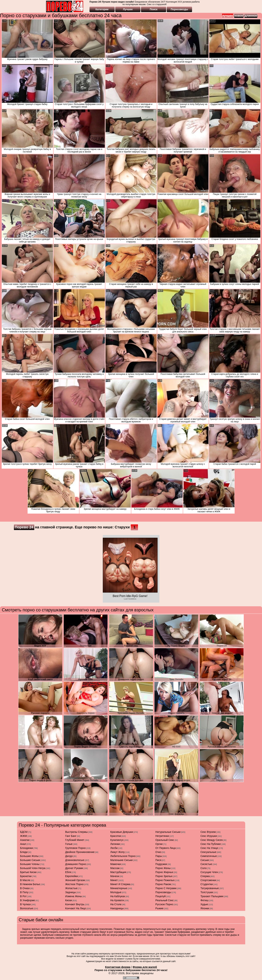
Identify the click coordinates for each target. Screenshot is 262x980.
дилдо (69, 856)
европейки (71, 876)
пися (158, 860)
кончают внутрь (75, 904)
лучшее (228, 16)
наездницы (117, 908)
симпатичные (209, 856)
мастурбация (118, 872)
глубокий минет (75, 840)
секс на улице (209, 848)
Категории (102, 9)
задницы (70, 892)
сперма (205, 876)
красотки (116, 836)
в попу (24, 892)
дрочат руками (74, 868)
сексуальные (208, 852)
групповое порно (75, 848)
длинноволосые (75, 860)
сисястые (206, 864)
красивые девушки (122, 832)
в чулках (25, 904)
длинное (251, 16)
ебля (68, 872)
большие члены (30, 864)
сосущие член (209, 872)
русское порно (164, 904)
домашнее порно (76, 864)
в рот (23, 896)
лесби (114, 848)
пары (159, 856)
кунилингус (117, 840)
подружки (161, 864)
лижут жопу (117, 852)
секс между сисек (212, 840)
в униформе (28, 900)
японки (205, 908)
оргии (159, 844)
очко (158, 852)
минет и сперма (120, 884)
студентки (207, 884)
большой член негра (33, 868)
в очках (25, 888)
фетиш (204, 900)
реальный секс (165, 900)
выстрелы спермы (76, 832)
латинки (115, 844)
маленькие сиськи (121, 860)
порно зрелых (164, 876)
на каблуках (118, 896)
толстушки (207, 892)
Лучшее (128, 9)
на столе (116, 904)
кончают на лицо (76, 908)
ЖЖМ (24, 836)
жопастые (71, 888)
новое (239, 16)
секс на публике (211, 844)
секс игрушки (209, 836)
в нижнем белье (30, 884)
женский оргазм (75, 880)
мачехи (115, 876)
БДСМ (24, 832)
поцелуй (160, 896)
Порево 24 (24, 527)
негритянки (162, 836)
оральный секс (165, 840)
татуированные (210, 888)
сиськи (205, 860)
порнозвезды (163, 892)
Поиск (154, 9)
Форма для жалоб (145, 967)
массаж (115, 868)
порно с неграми (166, 888)
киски (69, 900)
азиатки (25, 840)
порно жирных (164, 872)
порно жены (163, 868)
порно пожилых (165, 880)
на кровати (117, 900)
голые (69, 844)
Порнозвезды (179, 9)
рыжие (159, 908)
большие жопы (29, 856)
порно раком (163, 884)
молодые (116, 892)
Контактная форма (118, 967)
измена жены (74, 896)
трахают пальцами (212, 896)
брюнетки (26, 876)
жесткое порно (74, 884)
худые (204, 904)
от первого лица (166, 848)
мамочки (116, 864)
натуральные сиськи (168, 832)
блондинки (27, 848)
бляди (24, 852)
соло (204, 868)
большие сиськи (30, 860)
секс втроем (208, 832)
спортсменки (208, 880)
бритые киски (28, 872)
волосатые (27, 908)
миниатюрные (119, 888)
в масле (25, 880)
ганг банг (71, 836)
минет (114, 880)
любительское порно (123, 856)
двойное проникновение (80, 852)
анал (23, 844)
